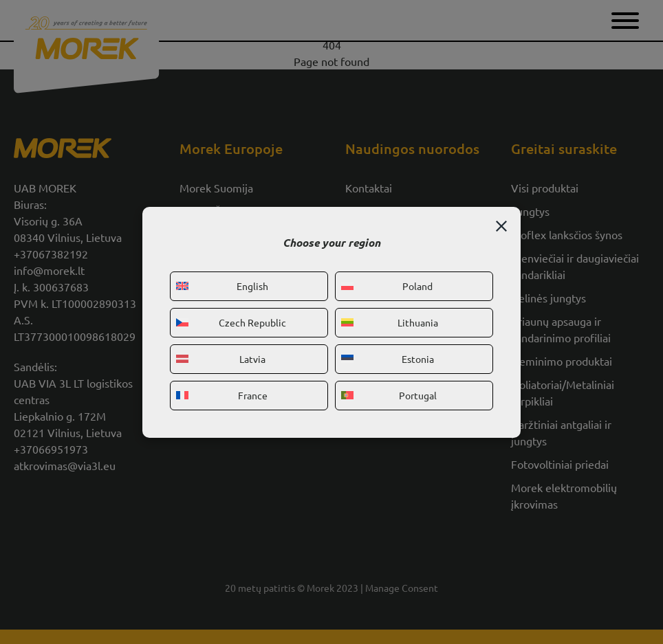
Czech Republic (231, 322)
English (222, 286)
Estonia (388, 359)
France (222, 395)
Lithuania (390, 322)
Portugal (389, 395)
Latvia (221, 359)
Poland (387, 286)
